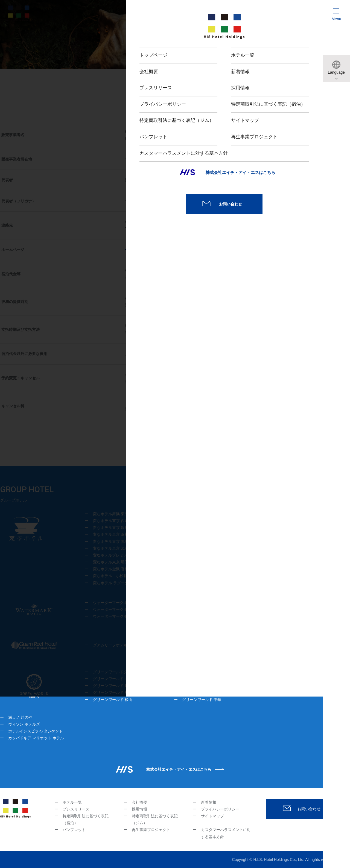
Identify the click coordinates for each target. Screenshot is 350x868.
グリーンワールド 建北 (113, 686)
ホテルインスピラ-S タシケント (36, 731)
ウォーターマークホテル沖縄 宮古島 (124, 603)
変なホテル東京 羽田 (111, 562)
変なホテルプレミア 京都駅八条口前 (215, 562)
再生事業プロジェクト (151, 830)
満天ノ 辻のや (20, 717)
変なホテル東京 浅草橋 (113, 548)
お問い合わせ (309, 809)
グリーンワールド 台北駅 (204, 692)
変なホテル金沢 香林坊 (113, 569)
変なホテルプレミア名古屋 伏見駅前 (290, 555)
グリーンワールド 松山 (113, 700)
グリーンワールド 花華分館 (294, 672)
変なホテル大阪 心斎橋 (202, 521)
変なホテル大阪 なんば (202, 514)
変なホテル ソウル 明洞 (279, 542)
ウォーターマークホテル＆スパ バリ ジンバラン (137, 616)
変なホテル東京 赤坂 (111, 542)
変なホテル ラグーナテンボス (118, 583)
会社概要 (139, 802)
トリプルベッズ (284, 686)
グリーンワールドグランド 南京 (120, 672)
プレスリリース (76, 809)
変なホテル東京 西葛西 (113, 521)
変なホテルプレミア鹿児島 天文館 (288, 528)
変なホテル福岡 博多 (276, 521)
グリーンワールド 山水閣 (115, 679)
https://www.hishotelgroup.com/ (156, 250)
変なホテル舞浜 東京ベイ (115, 514)
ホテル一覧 (72, 802)
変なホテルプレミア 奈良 (281, 514)
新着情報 (209, 802)
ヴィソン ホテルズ (24, 724)
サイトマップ (212, 816)
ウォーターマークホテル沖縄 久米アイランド (132, 609)
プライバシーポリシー (220, 809)
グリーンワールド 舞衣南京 (206, 679)
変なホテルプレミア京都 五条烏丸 (211, 569)
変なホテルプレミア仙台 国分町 (286, 534)
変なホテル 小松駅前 (112, 576)
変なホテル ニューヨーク (280, 548)
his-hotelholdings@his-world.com (180, 222)
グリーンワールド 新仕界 (204, 686)
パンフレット (74, 830)
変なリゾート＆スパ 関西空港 (209, 555)
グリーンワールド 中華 (202, 700)
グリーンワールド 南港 (291, 679)
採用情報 (139, 809)
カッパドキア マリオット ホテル (36, 738)
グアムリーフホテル (110, 645)
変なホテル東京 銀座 (111, 528)
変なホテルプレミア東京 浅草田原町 (124, 555)
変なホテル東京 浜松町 (113, 534)
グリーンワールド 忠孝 (202, 672)
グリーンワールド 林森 (113, 692)
